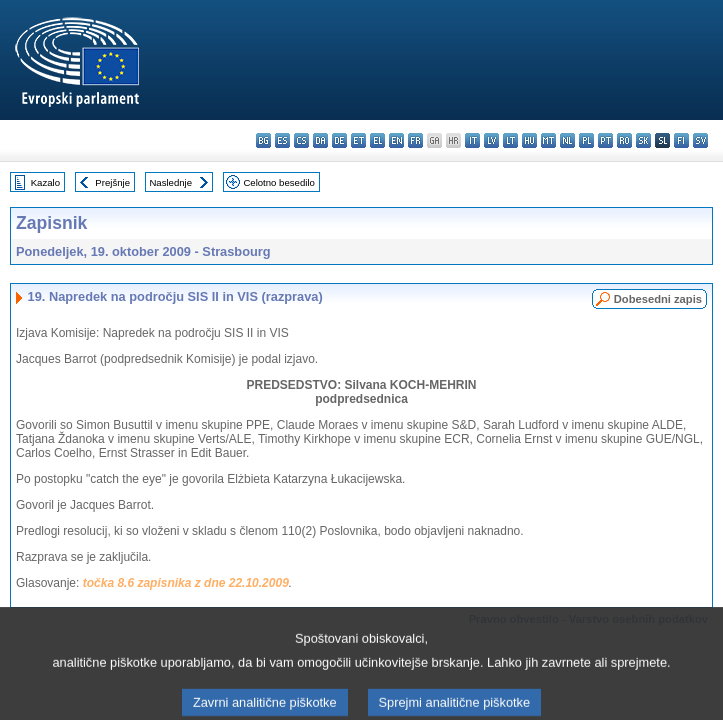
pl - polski (586, 140)
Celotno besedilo (278, 182)
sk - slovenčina (643, 140)
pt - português (605, 140)
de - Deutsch (339, 140)
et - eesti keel (358, 140)
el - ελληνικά (377, 140)
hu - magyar (529, 140)
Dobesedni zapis (658, 299)
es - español (282, 140)
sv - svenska (700, 140)
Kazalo (45, 182)
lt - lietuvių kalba (510, 140)
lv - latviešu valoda (491, 140)
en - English (396, 140)
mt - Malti (548, 140)
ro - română (624, 140)
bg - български (263, 140)
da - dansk (320, 140)
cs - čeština (301, 140)
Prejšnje (112, 182)
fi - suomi (681, 140)
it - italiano (472, 140)
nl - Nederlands (567, 140)
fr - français (415, 140)
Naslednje (170, 182)
